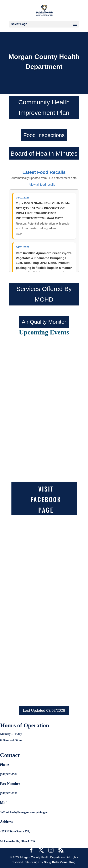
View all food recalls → (44, 185)
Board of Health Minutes (44, 153)
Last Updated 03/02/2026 (44, 711)
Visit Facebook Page (46, 499)
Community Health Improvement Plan (44, 107)
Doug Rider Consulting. (60, 862)
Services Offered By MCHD (44, 294)
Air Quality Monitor (44, 322)
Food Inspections (44, 135)
